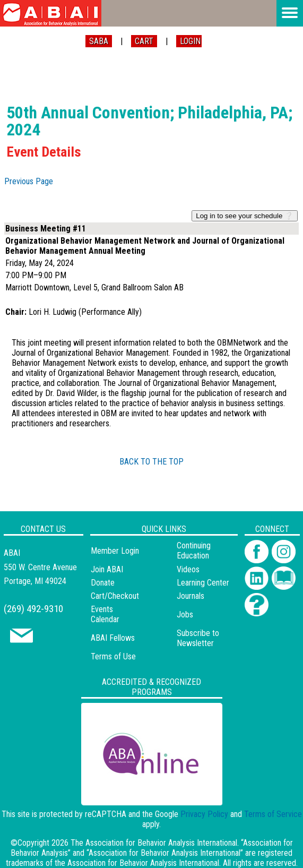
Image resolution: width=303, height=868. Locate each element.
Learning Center (203, 583)
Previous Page (29, 181)
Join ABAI (107, 569)
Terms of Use (113, 656)
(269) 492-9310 (33, 609)
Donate (103, 583)
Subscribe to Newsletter (198, 638)
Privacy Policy (204, 814)
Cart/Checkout (115, 596)
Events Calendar (105, 614)
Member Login (115, 551)
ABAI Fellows (113, 638)
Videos (188, 569)
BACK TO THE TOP (151, 462)
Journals (191, 596)
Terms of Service (273, 814)
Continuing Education (194, 551)
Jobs (185, 615)
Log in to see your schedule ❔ (245, 216)
